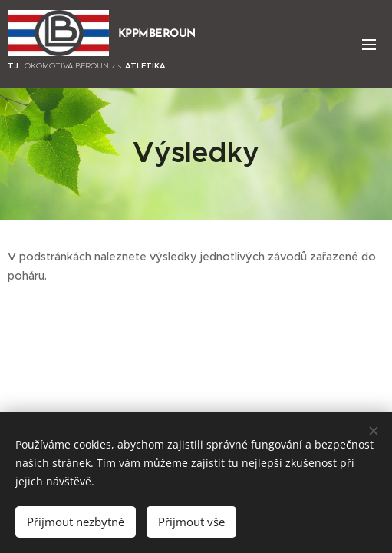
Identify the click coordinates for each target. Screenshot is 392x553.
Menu (369, 45)
